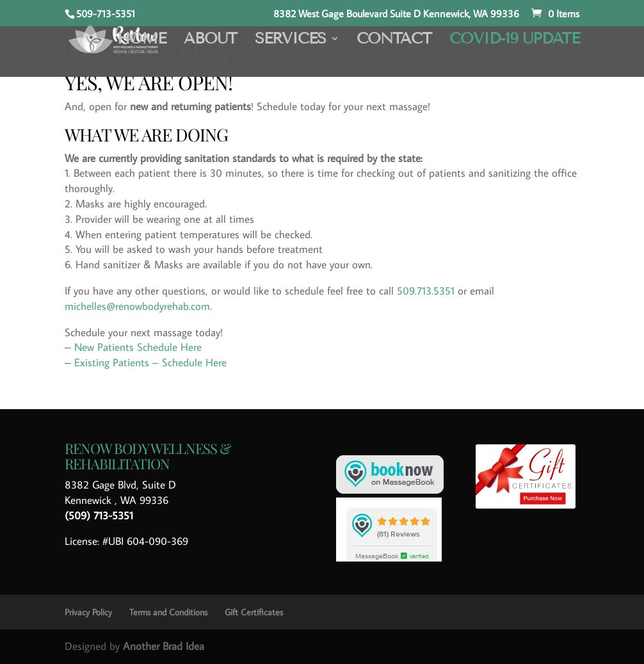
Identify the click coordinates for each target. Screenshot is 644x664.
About (210, 41)
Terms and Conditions (168, 612)
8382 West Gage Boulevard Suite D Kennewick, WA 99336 (396, 14)
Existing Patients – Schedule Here (150, 362)
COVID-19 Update (514, 41)
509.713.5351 (426, 291)
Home (141, 41)
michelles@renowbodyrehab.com (137, 306)
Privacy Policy (88, 612)
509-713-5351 (106, 13)
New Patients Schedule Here (138, 347)
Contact (394, 41)
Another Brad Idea (164, 646)
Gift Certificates (254, 612)
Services (290, 41)
